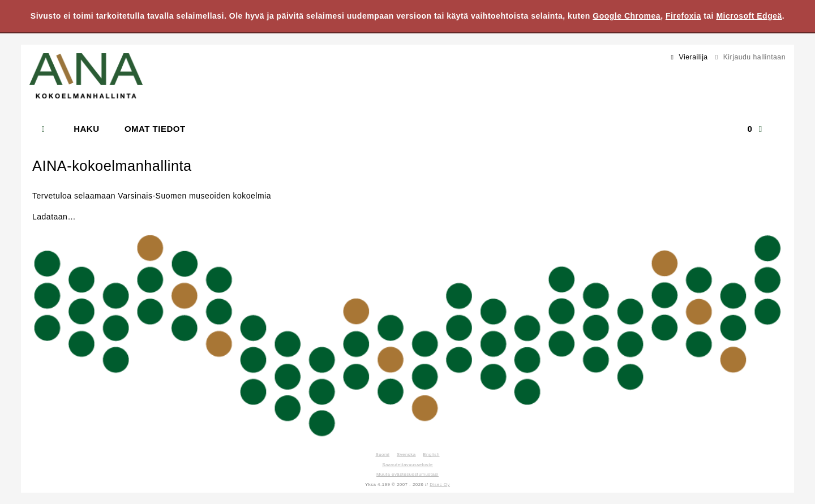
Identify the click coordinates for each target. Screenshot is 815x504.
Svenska (406, 455)
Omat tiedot (155, 129)
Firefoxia (683, 16)
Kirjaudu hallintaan (749, 57)
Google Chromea (627, 16)
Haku (86, 129)
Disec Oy (440, 484)
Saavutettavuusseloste (407, 465)
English (431, 455)
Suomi (382, 455)
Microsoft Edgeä (749, 16)
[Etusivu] (49, 129)
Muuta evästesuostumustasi (407, 474)
